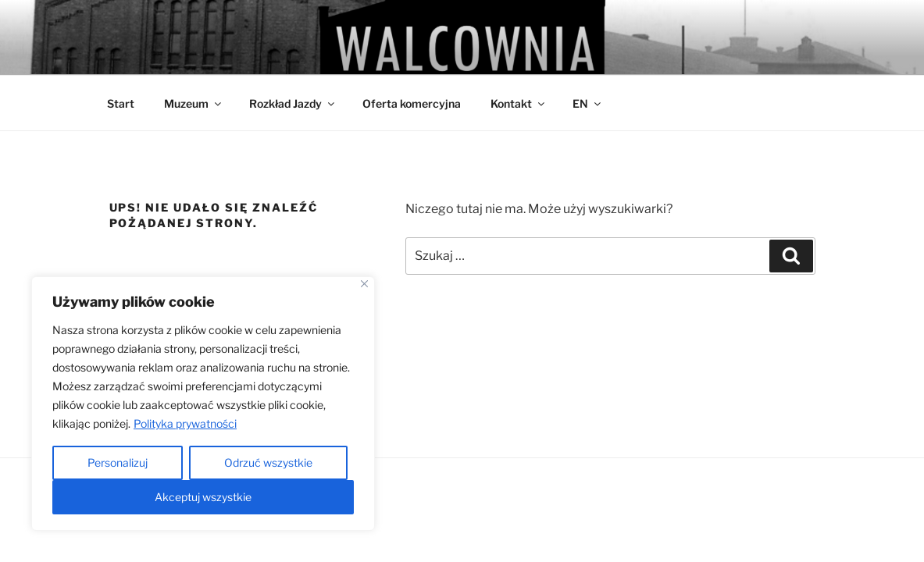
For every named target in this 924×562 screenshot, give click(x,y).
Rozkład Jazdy (293, 103)
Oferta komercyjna (412, 103)
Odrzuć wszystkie (268, 462)
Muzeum (194, 103)
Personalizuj (118, 462)
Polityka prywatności (185, 423)
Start (121, 103)
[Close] (364, 284)
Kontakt (519, 103)
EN (588, 103)
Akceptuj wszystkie (203, 497)
